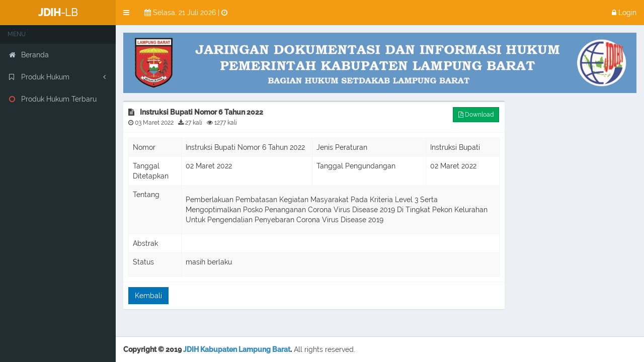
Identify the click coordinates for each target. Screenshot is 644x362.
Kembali (148, 296)
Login (624, 13)
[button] (126, 13)
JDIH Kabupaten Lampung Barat (237, 349)
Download (476, 115)
